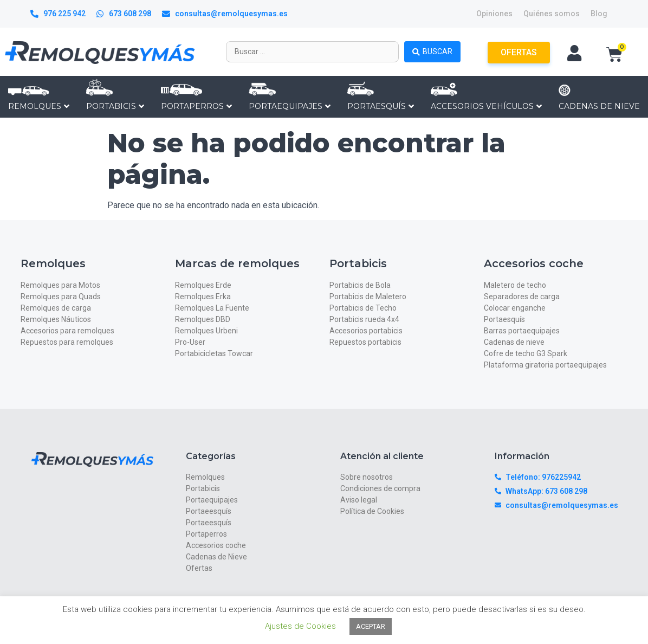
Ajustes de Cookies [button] (300, 626)
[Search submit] (432, 51)
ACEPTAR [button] (371, 626)
